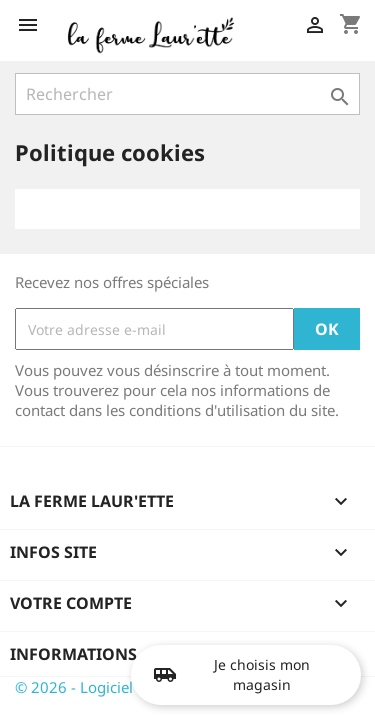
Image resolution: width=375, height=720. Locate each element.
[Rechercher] (187, 94)
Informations (73, 654)
